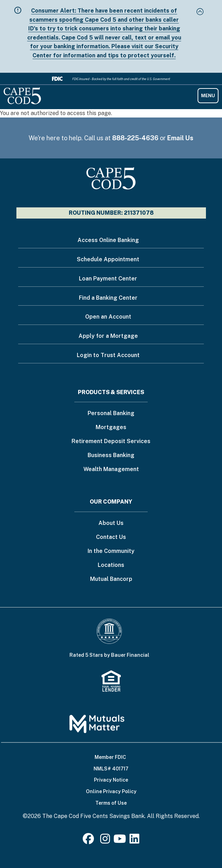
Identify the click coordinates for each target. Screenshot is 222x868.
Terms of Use (111, 803)
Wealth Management (111, 469)
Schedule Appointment (108, 259)
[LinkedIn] (134, 841)
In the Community (111, 551)
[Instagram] (105, 841)
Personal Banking (111, 414)
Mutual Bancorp (111, 579)
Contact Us (111, 537)
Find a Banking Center (108, 298)
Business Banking (111, 456)
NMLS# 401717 (111, 769)
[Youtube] (120, 841)
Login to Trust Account (108, 355)
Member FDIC (110, 757)
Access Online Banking (108, 240)
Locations (111, 565)
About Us (111, 523)
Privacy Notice (111, 780)
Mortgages (111, 428)
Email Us (180, 138)
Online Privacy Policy (111, 791)
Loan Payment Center (108, 279)
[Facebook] (90, 841)
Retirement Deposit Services (111, 442)
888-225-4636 (135, 138)
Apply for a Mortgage (108, 336)
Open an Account (108, 317)
